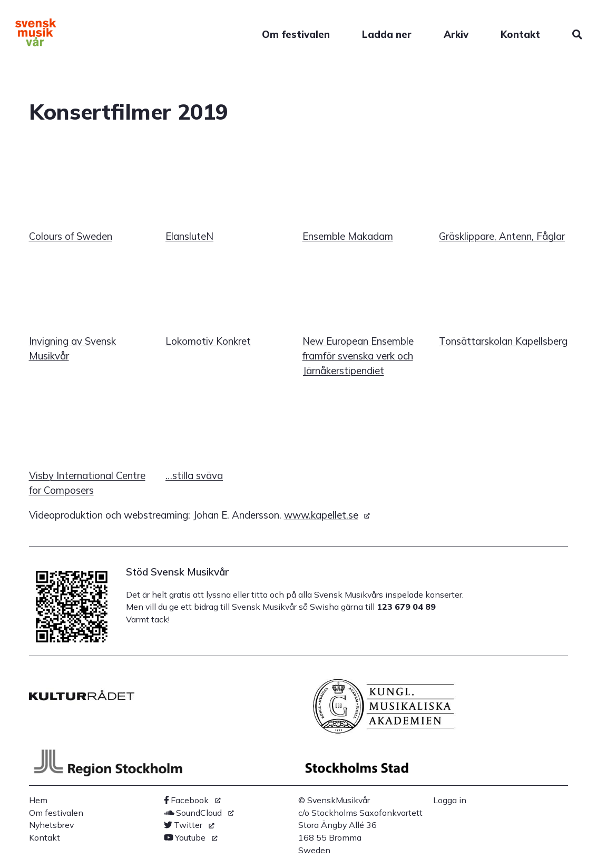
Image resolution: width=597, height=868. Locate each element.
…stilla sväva (194, 475)
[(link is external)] (192, 800)
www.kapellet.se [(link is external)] (327, 515)
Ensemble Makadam (348, 236)
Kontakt (520, 34)
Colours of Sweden (71, 236)
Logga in (450, 800)
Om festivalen (296, 34)
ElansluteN (189, 236)
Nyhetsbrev (51, 825)
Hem (38, 800)
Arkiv (456, 34)
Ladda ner (387, 34)
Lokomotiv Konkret (208, 341)
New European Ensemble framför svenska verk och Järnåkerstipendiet (358, 356)
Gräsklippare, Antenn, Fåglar (502, 236)
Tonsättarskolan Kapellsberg (503, 341)
